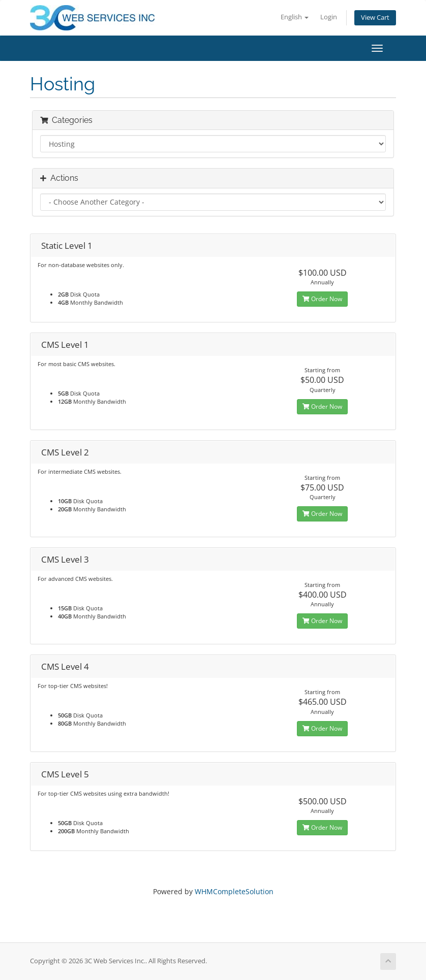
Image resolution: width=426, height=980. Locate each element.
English (295, 17)
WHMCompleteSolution (234, 891)
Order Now (322, 299)
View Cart (375, 18)
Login (329, 17)
